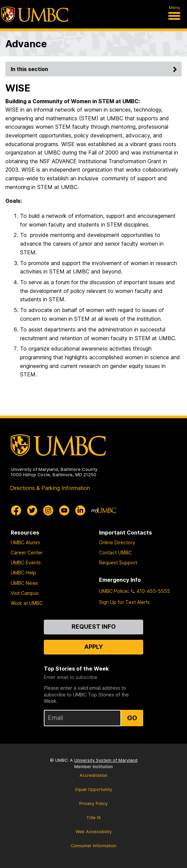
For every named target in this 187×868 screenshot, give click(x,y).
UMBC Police (113, 591)
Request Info (94, 627)
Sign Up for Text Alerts (124, 602)
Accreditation (94, 775)
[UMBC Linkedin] (80, 510)
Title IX (94, 818)
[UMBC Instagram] (48, 510)
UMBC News (24, 583)
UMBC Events (26, 563)
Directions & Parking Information (50, 488)
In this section (95, 69)
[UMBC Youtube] (64, 510)
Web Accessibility (94, 832)
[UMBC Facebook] (16, 510)
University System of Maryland (106, 760)
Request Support (118, 563)
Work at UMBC (27, 603)
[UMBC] (35, 14)
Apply (94, 647)
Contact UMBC (115, 552)
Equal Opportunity (94, 789)
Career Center (27, 552)
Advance (26, 44)
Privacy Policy (94, 803)
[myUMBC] (104, 510)
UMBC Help (23, 573)
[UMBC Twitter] (32, 510)
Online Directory (117, 542)
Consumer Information (94, 846)
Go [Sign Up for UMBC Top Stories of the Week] (132, 718)
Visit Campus (25, 593)
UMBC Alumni (25, 542)
